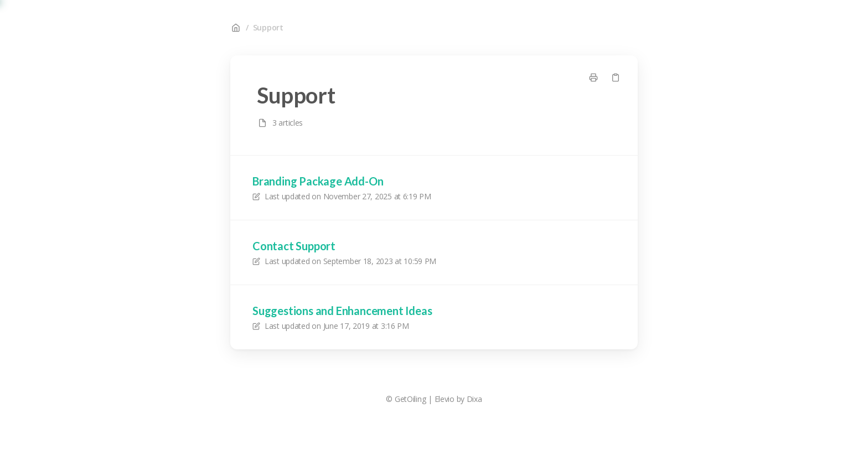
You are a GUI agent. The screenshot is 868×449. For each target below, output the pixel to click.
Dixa (474, 399)
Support (268, 27)
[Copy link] (616, 78)
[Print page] (593, 78)
